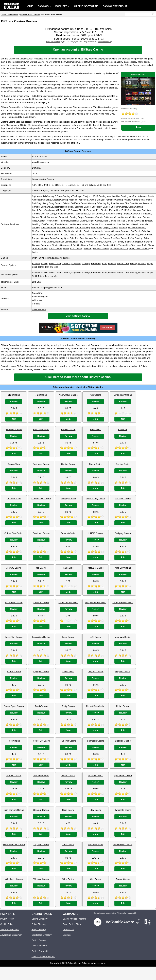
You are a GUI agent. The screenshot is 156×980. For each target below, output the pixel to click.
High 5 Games (95, 221)
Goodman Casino (41, 533)
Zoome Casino (123, 879)
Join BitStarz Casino (78, 316)
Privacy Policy (7, 919)
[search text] (139, 14)
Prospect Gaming (40, 238)
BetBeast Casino (14, 429)
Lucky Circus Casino (68, 602)
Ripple (150, 264)
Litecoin (112, 264)
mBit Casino (96, 637)
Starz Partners (39, 309)
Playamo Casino (96, 672)
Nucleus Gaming (112, 231)
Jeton (104, 264)
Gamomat (89, 217)
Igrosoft (149, 221)
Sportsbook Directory (41, 935)
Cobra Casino (96, 464)
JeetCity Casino (14, 568)
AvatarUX (128, 200)
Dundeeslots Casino (41, 499)
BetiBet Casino (68, 429)
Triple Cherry (148, 245)
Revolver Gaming (64, 242)
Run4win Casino (68, 741)
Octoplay (125, 231)
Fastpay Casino (68, 499)
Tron (47, 267)
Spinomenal (66, 245)
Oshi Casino (68, 672)
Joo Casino (41, 568)
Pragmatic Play (132, 235)
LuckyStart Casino (14, 637)
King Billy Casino (123, 568)
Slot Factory (118, 242)
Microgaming (97, 228)
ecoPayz (86, 264)
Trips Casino (68, 845)
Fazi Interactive (82, 214)
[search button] (154, 14)
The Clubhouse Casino (14, 845)
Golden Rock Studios (48, 221)
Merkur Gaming (82, 228)
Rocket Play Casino (96, 706)
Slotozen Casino (41, 775)
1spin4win (37, 196)
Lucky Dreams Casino (96, 602)
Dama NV (37, 168)
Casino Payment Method (43, 957)
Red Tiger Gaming (84, 238)
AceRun (133, 196)
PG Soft (64, 235)
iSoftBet (45, 224)
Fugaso (126, 214)
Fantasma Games (65, 214)
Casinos (43, 6)
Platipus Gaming (76, 235)
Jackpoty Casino (123, 533)
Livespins (120, 224)
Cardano (66, 264)
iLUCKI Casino (96, 533)
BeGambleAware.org (105, 42)
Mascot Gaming (48, 228)
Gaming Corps (77, 217)
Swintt (114, 245)
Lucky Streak (132, 224)
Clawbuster (50, 210)
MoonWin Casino (123, 637)
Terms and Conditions (53, 42)
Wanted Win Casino (123, 845)
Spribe (92, 245)
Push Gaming (56, 238)
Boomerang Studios (64, 207)
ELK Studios (102, 210)
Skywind (107, 242)
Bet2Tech (75, 203)
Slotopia (137, 242)
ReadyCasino (41, 706)
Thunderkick (124, 245)
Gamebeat (146, 214)
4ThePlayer (77, 196)
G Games (108, 217)
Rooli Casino (14, 741)
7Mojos (87, 196)
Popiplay (119, 235)
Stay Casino (96, 810)
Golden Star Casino (14, 533)
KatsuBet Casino (96, 568)
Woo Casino (96, 879)
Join (138, 127)
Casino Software (86, 6)
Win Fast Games (101, 249)
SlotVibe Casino (96, 775)
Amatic (151, 196)
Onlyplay (146, 231)
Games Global (39, 217)
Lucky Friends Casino (123, 602)
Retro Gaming (47, 242)
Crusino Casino (123, 464)
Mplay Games (111, 228)
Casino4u (123, 429)
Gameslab (63, 217)
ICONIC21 (139, 221)
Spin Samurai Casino (14, 810)
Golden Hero (135, 217)
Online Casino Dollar (77, 963)
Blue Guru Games (133, 203)
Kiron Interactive (107, 224)
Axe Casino (96, 395)
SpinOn (76, 245)
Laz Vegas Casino (14, 602)
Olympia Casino (41, 672)
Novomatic (97, 231)
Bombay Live (47, 207)
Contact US (68, 930)
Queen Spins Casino (14, 706)
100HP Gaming (99, 196)
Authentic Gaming (114, 200)
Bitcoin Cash (55, 264)
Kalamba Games (90, 224)
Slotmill (128, 242)
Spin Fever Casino (123, 775)
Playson (101, 235)
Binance (36, 264)
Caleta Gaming (136, 207)
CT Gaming (62, 210)
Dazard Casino (14, 499)
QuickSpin (69, 238)
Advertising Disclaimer (11, 935)
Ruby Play (78, 242)
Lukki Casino (68, 637)
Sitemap (67, 935)
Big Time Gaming (115, 203)
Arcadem (73, 200)
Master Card (123, 264)
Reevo (124, 238)
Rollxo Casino (123, 706)
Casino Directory (39, 919)
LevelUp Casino (41, 602)
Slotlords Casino (123, 741)
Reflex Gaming (135, 238)
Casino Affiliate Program (74, 919)
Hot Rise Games (125, 221)
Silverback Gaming (93, 242)
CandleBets (38, 210)
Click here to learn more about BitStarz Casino (78, 377)
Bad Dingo (37, 203)
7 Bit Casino (41, 395)
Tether (41, 267)
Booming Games (83, 207)
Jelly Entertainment (59, 224)
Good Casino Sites (72, 924)
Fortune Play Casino (96, 499)
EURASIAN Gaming (131, 210)
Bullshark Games (119, 207)
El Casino (73, 210)
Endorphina (115, 210)
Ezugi (52, 214)
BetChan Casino (41, 429)
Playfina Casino (123, 672)
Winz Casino (68, 879)
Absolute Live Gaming (118, 196)
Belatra (66, 203)
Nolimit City (62, 231)
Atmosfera (83, 200)
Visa (56, 267)
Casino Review (39, 940)
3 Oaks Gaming (63, 196)
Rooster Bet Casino (41, 741)
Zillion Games (142, 249)
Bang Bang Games (52, 203)
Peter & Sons (52, 235)
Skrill (34, 267)
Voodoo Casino (96, 845)
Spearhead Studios (50, 245)
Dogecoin (76, 264)
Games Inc (52, 217)
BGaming (101, 203)
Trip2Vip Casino (41, 845)
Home (29, 6)
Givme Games (121, 217)
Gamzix (99, 217)
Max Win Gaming (65, 228)
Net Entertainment (136, 228)
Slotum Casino (68, 775)
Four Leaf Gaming (113, 214)
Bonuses (61, 6)
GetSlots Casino (123, 499)
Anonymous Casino (68, 395)
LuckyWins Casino (41, 637)
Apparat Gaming (60, 200)
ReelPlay (115, 238)
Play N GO (91, 235)
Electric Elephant (87, 210)
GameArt (136, 214)
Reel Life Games (102, 238)
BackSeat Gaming (143, 200)
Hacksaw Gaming (79, 221)
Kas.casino (68, 568)
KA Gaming (75, 224)
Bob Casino (96, 429)
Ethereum (96, 264)
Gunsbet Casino (68, 533)
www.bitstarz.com (138, 74)
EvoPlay (45, 214)
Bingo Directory (39, 930)
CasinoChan (14, 464)
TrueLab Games (40, 249)
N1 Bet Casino (14, 672)
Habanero (64, 221)
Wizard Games (117, 249)
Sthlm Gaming (103, 245)
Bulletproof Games (101, 207)
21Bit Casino (14, 395)
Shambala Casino (96, 741)
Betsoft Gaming (88, 203)
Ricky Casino (68, 706)
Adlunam (142, 196)
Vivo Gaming (76, 249)
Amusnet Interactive (41, 200)
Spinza (85, 245)
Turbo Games (55, 249)
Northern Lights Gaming (80, 231)
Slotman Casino (14, 775)
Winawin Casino (41, 879)
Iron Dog (36, 224)
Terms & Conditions (10, 930)
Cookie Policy (7, 924)
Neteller (142, 264)
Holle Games (110, 221)
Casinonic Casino (41, 464)
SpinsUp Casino (41, 810)
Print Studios (146, 235)
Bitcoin (44, 264)
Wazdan (88, 249)
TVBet (66, 249)
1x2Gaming (48, 196)
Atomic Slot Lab (97, 200)
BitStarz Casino (96, 387)
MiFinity (134, 264)
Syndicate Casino (123, 810)
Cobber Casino (68, 464)
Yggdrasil (130, 249)
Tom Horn (136, 245)
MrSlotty (123, 228)
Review (14, 401)
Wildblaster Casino (14, 879)
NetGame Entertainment (44, 231)
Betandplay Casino (123, 395)
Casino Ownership (115, 6)
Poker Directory (39, 924)
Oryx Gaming (38, 235)
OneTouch (135, 231)
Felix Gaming (97, 214)
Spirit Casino (68, 810)
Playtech (110, 235)
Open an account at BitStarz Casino (78, 50)
